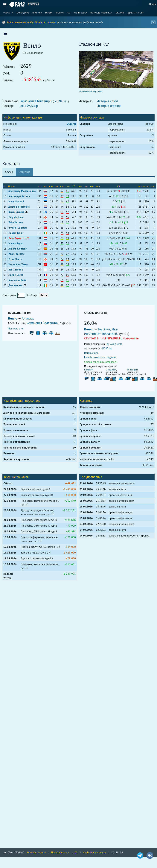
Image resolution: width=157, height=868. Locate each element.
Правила (37, 13)
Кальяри (89, 371)
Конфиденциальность (94, 852)
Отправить (131, 339)
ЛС (76, 852)
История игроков (109, 107)
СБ (27, 213)
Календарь (23, 13)
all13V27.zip (30, 107)
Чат (69, 13)
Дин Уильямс (17, 287)
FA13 (17, 4)
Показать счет (17, 334)
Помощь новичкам (101, 13)
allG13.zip (107, 350)
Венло (14, 320)
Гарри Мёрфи (17, 219)
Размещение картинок (91, 93)
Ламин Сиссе (17, 276)
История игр (91, 354)
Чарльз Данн (17, 234)
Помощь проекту (60, 852)
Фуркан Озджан (19, 229)
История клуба (108, 102)
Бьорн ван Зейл (18, 281)
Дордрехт (110, 371)
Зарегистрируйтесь (47, 22)
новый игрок (17, 271)
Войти (153, 4)
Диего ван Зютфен (20, 208)
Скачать (120, 13)
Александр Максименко (23, 192)
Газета (49, 13)
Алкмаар (29, 320)
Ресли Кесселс (18, 255)
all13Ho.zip (62, 103)
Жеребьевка (81, 13)
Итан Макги (16, 260)
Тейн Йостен (17, 224)
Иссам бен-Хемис (20, 266)
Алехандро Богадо (20, 198)
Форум (60, 13)
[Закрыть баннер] (153, 22)
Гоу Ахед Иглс (108, 330)
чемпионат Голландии (38, 102)
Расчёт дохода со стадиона (100, 359)
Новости (8, 13)
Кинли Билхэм (17, 213)
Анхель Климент (19, 250)
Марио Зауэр (17, 245)
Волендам (132, 371)
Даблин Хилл (136, 13)
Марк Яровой (17, 203)
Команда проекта (36, 852)
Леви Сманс (16, 240)
